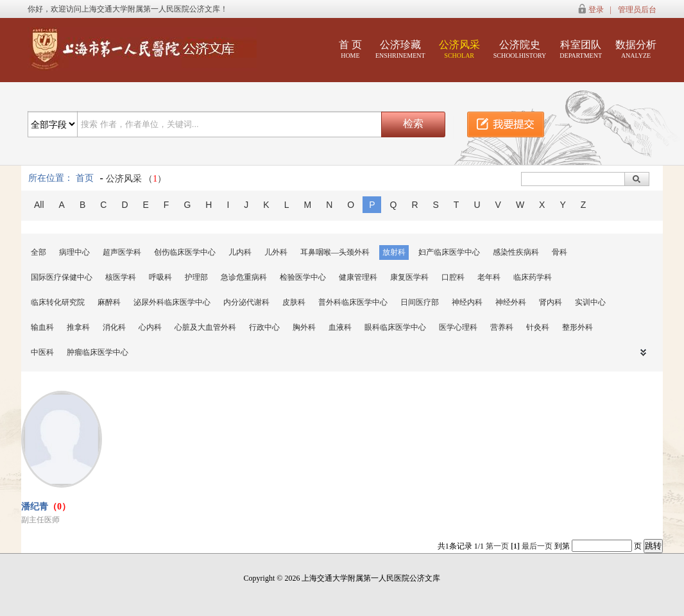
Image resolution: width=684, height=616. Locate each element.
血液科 (340, 327)
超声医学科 (122, 252)
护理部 (196, 277)
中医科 (42, 352)
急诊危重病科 (244, 277)
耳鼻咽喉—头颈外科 (335, 252)
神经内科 (467, 302)
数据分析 (636, 49)
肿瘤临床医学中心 (98, 352)
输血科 (42, 327)
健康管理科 (358, 277)
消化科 (114, 327)
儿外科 (276, 252)
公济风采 (459, 49)
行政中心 (264, 327)
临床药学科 (533, 277)
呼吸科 (160, 277)
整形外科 (577, 327)
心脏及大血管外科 (205, 327)
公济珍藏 (400, 49)
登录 (596, 10)
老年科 (489, 277)
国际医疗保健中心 (62, 277)
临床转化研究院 (58, 302)
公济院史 (520, 49)
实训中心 (590, 302)
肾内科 (551, 302)
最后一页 (537, 546)
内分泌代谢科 (246, 302)
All (39, 205)
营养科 (502, 327)
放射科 (394, 252)
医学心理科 (458, 327)
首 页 (350, 49)
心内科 (150, 327)
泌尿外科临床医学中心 (172, 302)
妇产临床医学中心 (449, 252)
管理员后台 (637, 10)
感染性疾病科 (516, 252)
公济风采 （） (136, 179)
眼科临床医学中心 (395, 327)
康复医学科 (409, 277)
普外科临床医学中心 (353, 302)
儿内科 (240, 252)
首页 (85, 178)
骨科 (560, 252)
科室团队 (581, 49)
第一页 (497, 546)
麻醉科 (109, 302)
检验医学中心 (303, 277)
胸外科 (304, 327)
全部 (38, 252)
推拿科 (78, 327)
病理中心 (74, 252)
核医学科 (121, 277)
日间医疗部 (420, 302)
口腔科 (453, 277)
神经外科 (511, 302)
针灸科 (538, 327)
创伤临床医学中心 (185, 252)
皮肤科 (294, 302)
